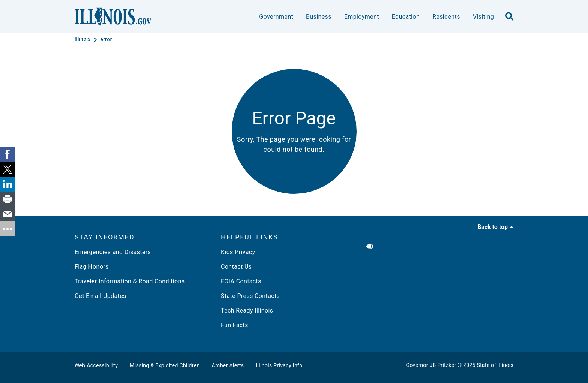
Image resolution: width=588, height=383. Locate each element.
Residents (446, 17)
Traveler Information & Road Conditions (130, 281)
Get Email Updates (100, 296)
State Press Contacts (250, 296)
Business (319, 17)
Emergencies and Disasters (113, 252)
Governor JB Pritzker (431, 365)
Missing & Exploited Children (165, 365)
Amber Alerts (228, 365)
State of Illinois (495, 365)
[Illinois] (83, 39)
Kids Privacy (238, 252)
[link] (7, 154)
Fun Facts (235, 325)
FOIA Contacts (241, 281)
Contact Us (236, 267)
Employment (362, 17)
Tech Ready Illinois (247, 310)
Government (276, 17)
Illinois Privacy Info (279, 365)
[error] (106, 39)
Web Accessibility (96, 365)
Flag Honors (92, 267)
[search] (509, 17)
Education (406, 17)
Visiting (483, 17)
